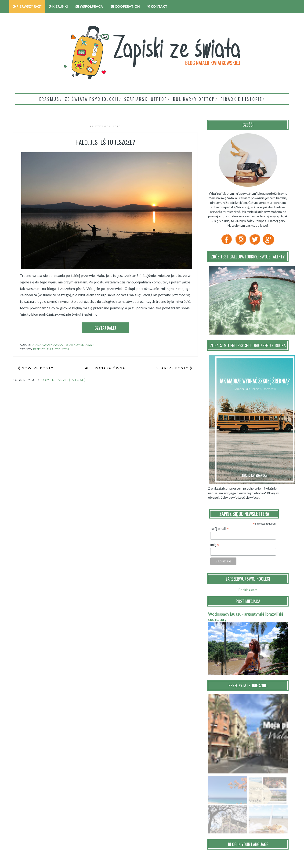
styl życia (62, 349)
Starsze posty (173, 368)
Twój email (219, 529)
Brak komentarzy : (80, 345)
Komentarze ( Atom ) (63, 380)
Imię (215, 545)
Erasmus (49, 99)
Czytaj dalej (105, 328)
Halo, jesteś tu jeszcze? (105, 142)
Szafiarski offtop (146, 99)
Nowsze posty (37, 368)
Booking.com (248, 590)
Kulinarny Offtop (194, 99)
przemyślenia (43, 349)
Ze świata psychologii (92, 99)
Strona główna (107, 368)
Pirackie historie (241, 99)
